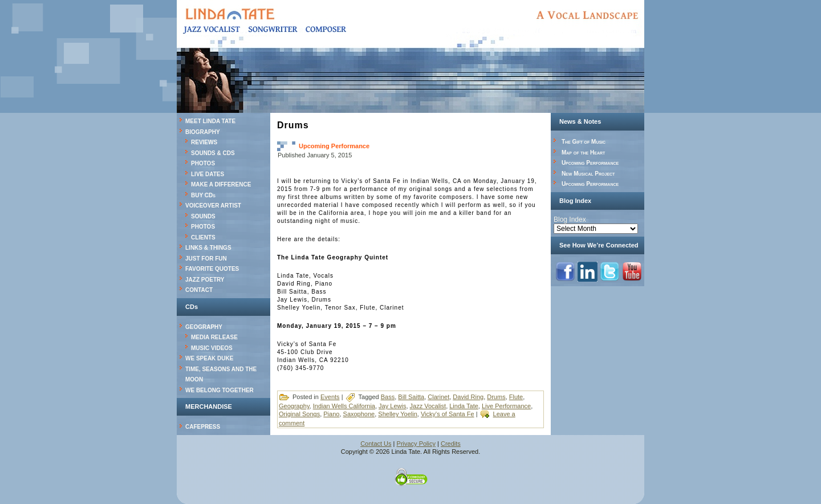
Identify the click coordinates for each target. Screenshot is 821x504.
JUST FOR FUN (206, 259)
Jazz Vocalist (428, 406)
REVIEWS (204, 142)
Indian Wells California (344, 406)
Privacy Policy (416, 444)
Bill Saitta (411, 397)
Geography (294, 406)
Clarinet (438, 397)
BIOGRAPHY (203, 132)
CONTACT (199, 290)
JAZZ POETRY (205, 280)
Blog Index (570, 220)
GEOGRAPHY (204, 327)
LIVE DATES (208, 174)
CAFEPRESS (203, 427)
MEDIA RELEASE (214, 337)
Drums (496, 397)
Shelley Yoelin (398, 414)
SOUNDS (203, 216)
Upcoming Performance (334, 146)
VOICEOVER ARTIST (213, 206)
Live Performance (506, 406)
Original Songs (299, 414)
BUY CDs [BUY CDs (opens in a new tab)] (203, 195)
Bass (388, 397)
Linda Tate (464, 406)
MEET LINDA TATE (210, 121)
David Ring (468, 397)
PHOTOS (203, 163)
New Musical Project (588, 174)
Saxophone (359, 414)
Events (330, 397)
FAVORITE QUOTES (212, 269)
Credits (451, 444)
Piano (331, 414)
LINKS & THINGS (208, 248)
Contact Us (376, 444)
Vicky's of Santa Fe (448, 414)
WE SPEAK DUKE (209, 358)
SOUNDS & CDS (213, 153)
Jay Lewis (392, 406)
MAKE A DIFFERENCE (221, 184)
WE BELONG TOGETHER (220, 390)
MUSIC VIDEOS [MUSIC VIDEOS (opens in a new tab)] (212, 348)
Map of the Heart (583, 153)
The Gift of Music (584, 142)
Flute (516, 397)
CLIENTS (203, 237)
